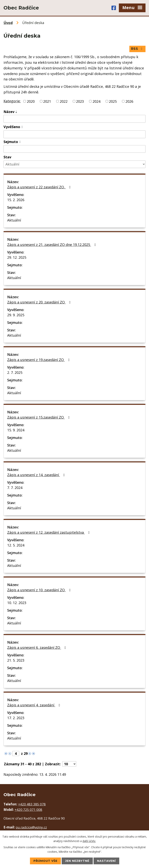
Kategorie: (12, 101)
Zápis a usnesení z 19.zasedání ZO (39, 360)
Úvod (8, 23)
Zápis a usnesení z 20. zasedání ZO (40, 302)
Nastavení (106, 861)
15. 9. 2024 (16, 430)
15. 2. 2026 (16, 200)
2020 (31, 101)
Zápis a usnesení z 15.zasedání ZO (39, 417)
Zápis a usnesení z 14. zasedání (37, 475)
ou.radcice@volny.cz (31, 827)
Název (9, 112)
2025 (113, 101)
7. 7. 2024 (15, 488)
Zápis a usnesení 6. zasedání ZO (37, 647)
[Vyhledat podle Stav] (74, 164)
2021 (47, 101)
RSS (137, 49)
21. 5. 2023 (16, 660)
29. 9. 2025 (16, 315)
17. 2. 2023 (16, 718)
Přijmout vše (45, 861)
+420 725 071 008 (28, 810)
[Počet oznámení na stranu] (69, 764)
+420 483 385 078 (32, 804)
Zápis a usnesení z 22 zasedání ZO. (40, 187)
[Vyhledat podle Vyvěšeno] (74, 134)
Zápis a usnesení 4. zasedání (34, 705)
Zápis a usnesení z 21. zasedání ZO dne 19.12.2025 (52, 245)
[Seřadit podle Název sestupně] (17, 113)
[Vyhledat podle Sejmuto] (74, 149)
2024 (96, 101)
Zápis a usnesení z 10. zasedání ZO (40, 590)
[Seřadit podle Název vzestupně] (17, 111)
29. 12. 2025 (17, 257)
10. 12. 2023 (17, 603)
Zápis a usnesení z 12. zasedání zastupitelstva (49, 532)
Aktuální (14, 220)
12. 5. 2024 (16, 545)
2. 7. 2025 (15, 372)
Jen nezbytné (77, 861)
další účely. (89, 841)
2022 (64, 101)
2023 (80, 101)
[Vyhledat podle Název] (74, 119)
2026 (129, 101)
